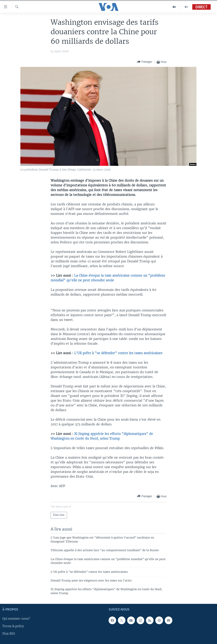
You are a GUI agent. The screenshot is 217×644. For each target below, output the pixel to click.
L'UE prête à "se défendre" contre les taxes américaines (118, 353)
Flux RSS (9, 634)
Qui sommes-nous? (16, 619)
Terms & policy (13, 626)
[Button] (145, 62)
